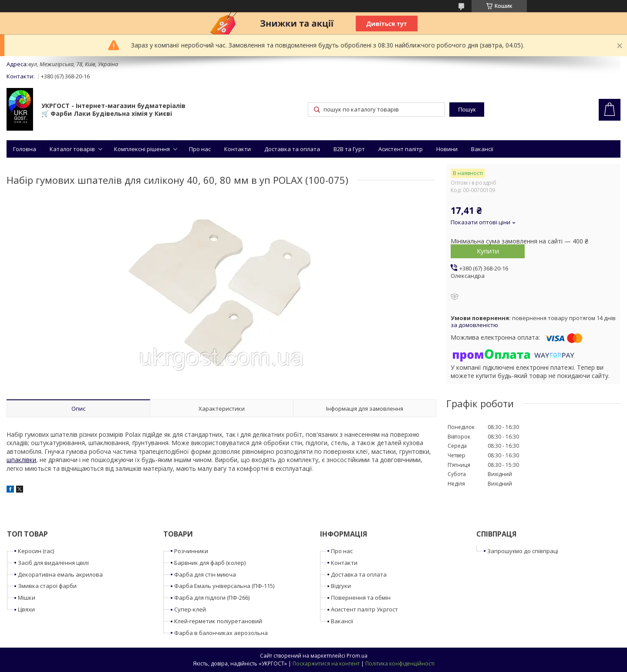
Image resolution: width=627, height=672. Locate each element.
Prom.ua (357, 656)
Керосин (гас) (36, 551)
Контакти (238, 149)
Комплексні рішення (142, 149)
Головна (25, 149)
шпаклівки (21, 460)
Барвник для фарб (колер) (210, 563)
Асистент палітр (401, 149)
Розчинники (191, 551)
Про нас (200, 149)
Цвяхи (26, 609)
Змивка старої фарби (47, 586)
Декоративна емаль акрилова (60, 574)
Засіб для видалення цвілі (53, 563)
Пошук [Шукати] (467, 110)
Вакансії (482, 149)
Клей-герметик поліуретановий (218, 621)
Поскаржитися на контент (326, 664)
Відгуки (341, 586)
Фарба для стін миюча (205, 574)
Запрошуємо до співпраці (523, 551)
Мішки (27, 598)
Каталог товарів (72, 149)
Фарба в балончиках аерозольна (221, 633)
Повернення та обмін (361, 598)
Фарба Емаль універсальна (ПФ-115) (224, 586)
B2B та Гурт (349, 149)
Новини (447, 149)
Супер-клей (190, 609)
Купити (488, 251)
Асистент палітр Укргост (364, 609)
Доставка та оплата (292, 149)
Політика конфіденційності (400, 664)
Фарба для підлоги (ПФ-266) (212, 598)
